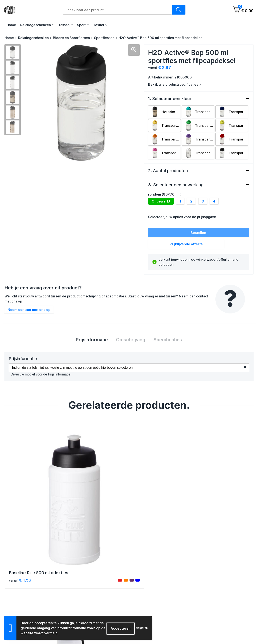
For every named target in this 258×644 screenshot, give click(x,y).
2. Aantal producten (168, 171)
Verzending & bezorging (152, 572)
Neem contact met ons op (29, 310)
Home (11, 25)
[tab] (94, 340)
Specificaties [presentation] (166, 340)
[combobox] (117, 10)
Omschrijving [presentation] (131, 340)
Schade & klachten (210, 595)
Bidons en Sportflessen (71, 38)
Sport (81, 25)
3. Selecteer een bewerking (176, 185)
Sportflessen (104, 38)
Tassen (64, 25)
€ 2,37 (83, 510)
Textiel (99, 25)
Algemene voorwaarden (214, 572)
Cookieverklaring (209, 580)
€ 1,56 (20, 510)
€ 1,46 (207, 510)
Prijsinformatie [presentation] (94, 340)
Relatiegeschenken (36, 25)
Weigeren (142, 628)
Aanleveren (143, 595)
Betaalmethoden (146, 580)
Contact (78, 580)
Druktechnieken (146, 602)
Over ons (79, 572)
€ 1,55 (145, 510)
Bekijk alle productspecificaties (174, 84)
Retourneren (143, 587)
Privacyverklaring (209, 587)
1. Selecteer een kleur (170, 99)
